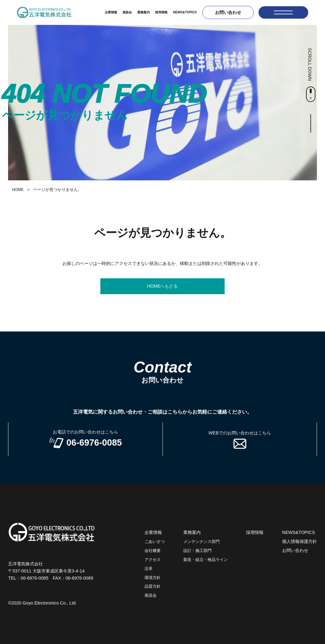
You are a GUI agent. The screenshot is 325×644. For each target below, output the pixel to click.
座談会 (127, 12)
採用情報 (161, 12)
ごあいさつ (155, 542)
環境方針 (153, 578)
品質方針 (153, 586)
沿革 (149, 569)
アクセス (153, 560)
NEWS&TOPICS (185, 12)
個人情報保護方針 (300, 541)
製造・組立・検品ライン (206, 560)
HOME (18, 190)
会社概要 (153, 551)
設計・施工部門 (197, 551)
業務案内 (144, 12)
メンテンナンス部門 (201, 542)
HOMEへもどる (163, 286)
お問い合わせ (228, 12)
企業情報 (111, 12)
